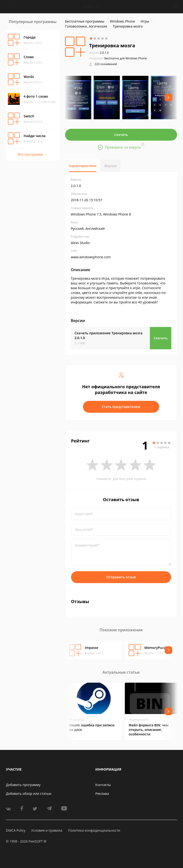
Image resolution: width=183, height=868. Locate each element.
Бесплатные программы (85, 21)
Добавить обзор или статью (29, 794)
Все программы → (33, 154)
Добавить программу (23, 785)
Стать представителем (121, 407)
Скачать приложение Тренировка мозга (109, 335)
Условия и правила (47, 830)
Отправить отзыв (121, 577)
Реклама (102, 794)
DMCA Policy (16, 830)
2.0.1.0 (99, 53)
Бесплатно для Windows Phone (126, 58)
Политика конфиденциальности (94, 830)
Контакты (103, 785)
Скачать (121, 135)
